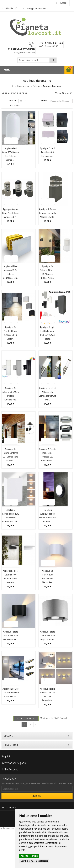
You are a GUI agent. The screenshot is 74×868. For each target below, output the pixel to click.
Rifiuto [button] (35, 856)
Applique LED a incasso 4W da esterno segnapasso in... (9, 286)
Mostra (12, 101)
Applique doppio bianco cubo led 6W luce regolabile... (46, 731)
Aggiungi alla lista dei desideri (6, 147)
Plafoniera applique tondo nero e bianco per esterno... (46, 541)
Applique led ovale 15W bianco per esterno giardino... (9, 156)
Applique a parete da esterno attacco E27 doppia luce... (46, 476)
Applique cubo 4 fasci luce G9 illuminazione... (46, 152)
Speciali (9, 774)
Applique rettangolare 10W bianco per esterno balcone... (9, 541)
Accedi (63, 3)
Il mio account (10, 808)
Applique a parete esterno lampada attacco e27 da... (46, 221)
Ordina (43, 101)
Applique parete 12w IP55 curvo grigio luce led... (46, 666)
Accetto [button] (25, 856)
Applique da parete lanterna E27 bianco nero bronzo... (9, 476)
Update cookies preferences (13, 867)
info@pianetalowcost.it (37, 9)
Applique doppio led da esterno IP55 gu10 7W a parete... (46, 350)
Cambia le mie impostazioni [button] (34, 861)
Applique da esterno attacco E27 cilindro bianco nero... (46, 286)
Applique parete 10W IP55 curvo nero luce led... (9, 666)
